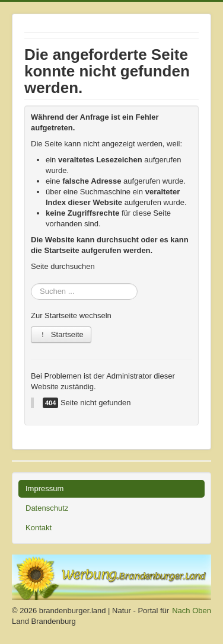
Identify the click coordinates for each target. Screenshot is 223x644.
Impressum (44, 488)
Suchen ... (31, 278)
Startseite (61, 334)
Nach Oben (192, 611)
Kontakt (39, 528)
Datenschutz (47, 508)
